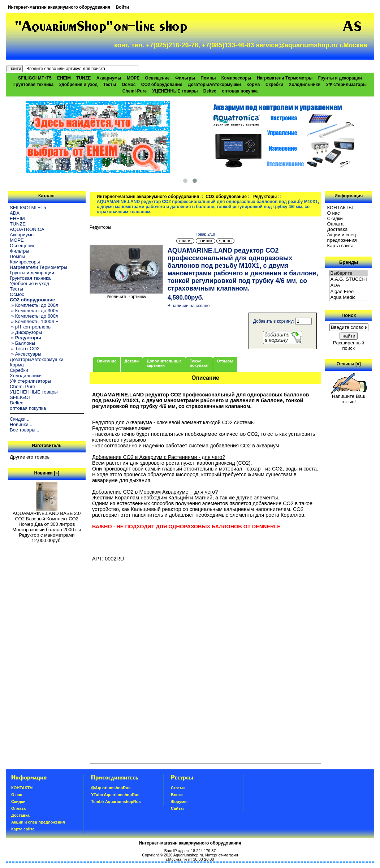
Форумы (179, 802)
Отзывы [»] (349, 364)
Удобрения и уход (78, 85)
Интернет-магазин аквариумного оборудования (59, 7)
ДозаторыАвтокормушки (214, 85)
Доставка (337, 229)
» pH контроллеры (31, 327)
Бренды (349, 262)
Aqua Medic (349, 298)
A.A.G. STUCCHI (349, 280)
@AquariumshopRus (111, 788)
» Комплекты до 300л (34, 311)
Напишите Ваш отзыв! (349, 397)
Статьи (178, 788)
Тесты (110, 85)
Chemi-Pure (135, 91)
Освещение (157, 78)
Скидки (335, 218)
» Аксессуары (25, 354)
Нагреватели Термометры (285, 78)
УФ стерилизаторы (346, 85)
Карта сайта (340, 246)
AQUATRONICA (27, 229)
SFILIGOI (20, 397)
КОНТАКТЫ (340, 208)
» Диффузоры (26, 332)
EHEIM (64, 78)
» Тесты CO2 (25, 349)
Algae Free (349, 292)
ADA (15, 213)
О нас (333, 213)
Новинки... (21, 424)
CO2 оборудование (226, 197)
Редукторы (265, 197)
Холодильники (305, 85)
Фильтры (185, 78)
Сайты (177, 808)
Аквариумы (109, 78)
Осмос (129, 85)
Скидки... (20, 419)
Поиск (349, 315)
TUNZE (83, 78)
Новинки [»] (47, 473)
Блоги (177, 795)
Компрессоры (236, 78)
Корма (253, 85)
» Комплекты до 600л (34, 316)
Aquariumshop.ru (188, 855)
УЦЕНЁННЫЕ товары (175, 91)
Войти (123, 7)
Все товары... (25, 430)
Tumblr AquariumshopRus (116, 802)
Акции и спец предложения (342, 237)
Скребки (274, 85)
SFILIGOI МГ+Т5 (35, 78)
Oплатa (335, 224)
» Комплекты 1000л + (34, 321)
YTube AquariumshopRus (115, 795)
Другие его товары (30, 457)
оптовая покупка (240, 91)
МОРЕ (133, 78)
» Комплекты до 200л (34, 305)
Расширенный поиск (349, 345)
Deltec (210, 91)
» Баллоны (22, 343)
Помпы (208, 78)
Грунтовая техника (33, 85)
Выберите (349, 273)
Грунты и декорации (340, 78)
